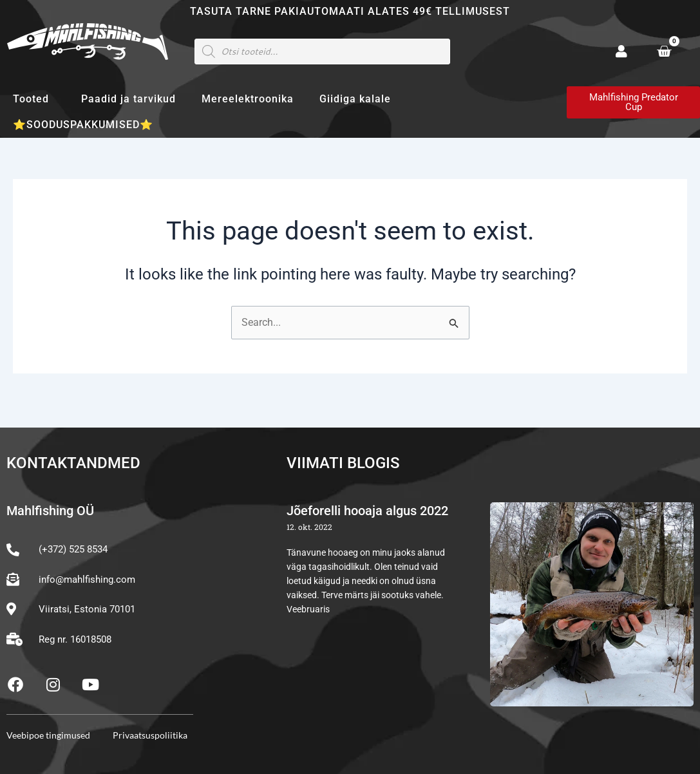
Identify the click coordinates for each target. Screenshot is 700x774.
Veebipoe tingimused (48, 735)
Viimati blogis (343, 463)
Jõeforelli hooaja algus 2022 (367, 511)
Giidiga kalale (355, 99)
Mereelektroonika (248, 99)
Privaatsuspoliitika (150, 735)
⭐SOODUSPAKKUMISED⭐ (83, 125)
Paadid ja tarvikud (128, 99)
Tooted (34, 99)
